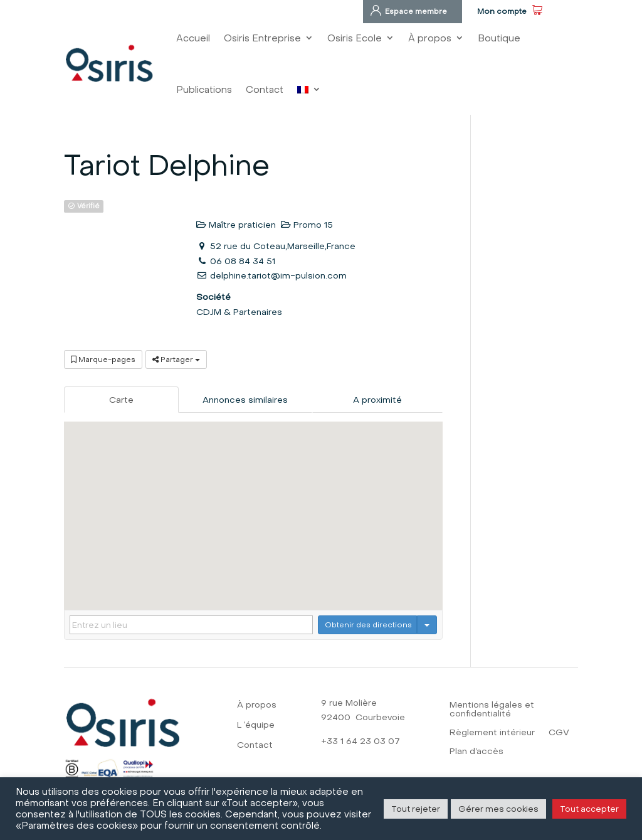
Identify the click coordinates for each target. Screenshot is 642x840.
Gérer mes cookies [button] (498, 809)
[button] (253, 504)
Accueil (193, 38)
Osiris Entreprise (262, 38)
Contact (265, 89)
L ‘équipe (256, 726)
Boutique (499, 38)
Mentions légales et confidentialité (492, 710)
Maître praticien (236, 225)
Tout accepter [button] (589, 809)
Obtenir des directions (368, 625)
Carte (121, 400)
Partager (176, 359)
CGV (559, 733)
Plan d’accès (476, 752)
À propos (430, 38)
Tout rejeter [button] (416, 809)
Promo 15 (307, 225)
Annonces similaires (245, 400)
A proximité (377, 400)
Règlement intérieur (492, 733)
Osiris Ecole (355, 38)
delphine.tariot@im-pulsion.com (278, 275)
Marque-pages (103, 359)
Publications (204, 89)
